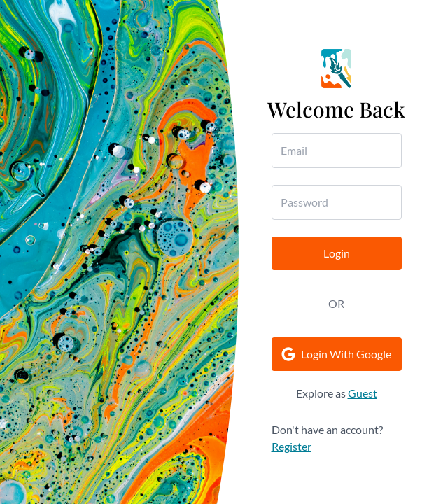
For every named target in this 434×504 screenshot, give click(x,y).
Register (292, 446)
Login (337, 253)
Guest (363, 393)
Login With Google (336, 354)
